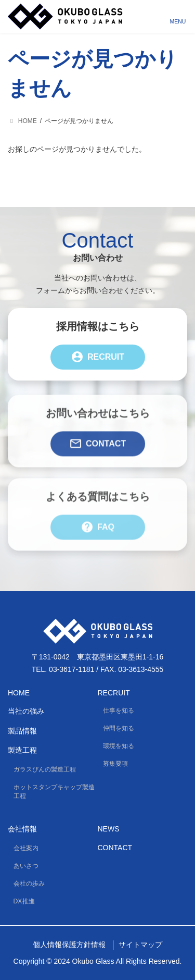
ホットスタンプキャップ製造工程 (54, 792)
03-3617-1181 (71, 669)
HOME (19, 693)
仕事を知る (119, 710)
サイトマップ (140, 945)
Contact (97, 450)
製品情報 (22, 731)
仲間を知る (119, 728)
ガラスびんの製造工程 (45, 769)
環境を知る (119, 746)
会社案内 (26, 848)
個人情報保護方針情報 (69, 945)
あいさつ (26, 866)
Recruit (97, 357)
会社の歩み (29, 884)
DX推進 (24, 901)
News (109, 829)
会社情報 (22, 829)
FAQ (97, 534)
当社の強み (26, 711)
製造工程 (22, 750)
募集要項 (115, 764)
